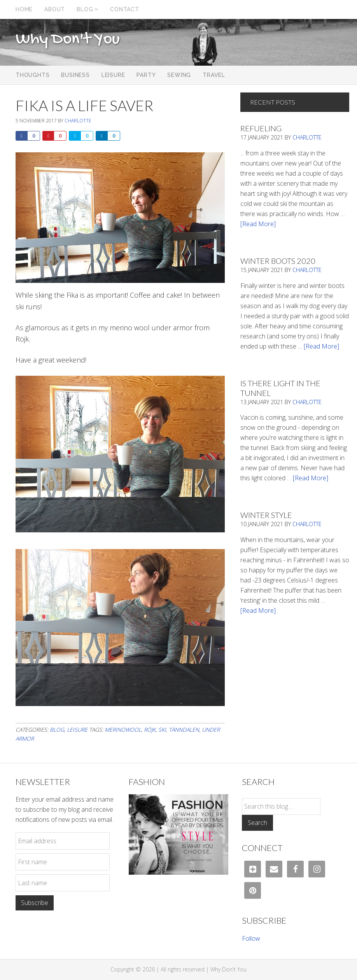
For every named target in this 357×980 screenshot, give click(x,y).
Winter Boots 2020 (278, 261)
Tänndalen (184, 730)
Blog (57, 730)
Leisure (77, 730)
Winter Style (266, 515)
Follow (251, 938)
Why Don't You (68, 40)
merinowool (123, 730)
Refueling (261, 128)
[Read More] (258, 224)
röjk (150, 730)
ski (162, 730)
